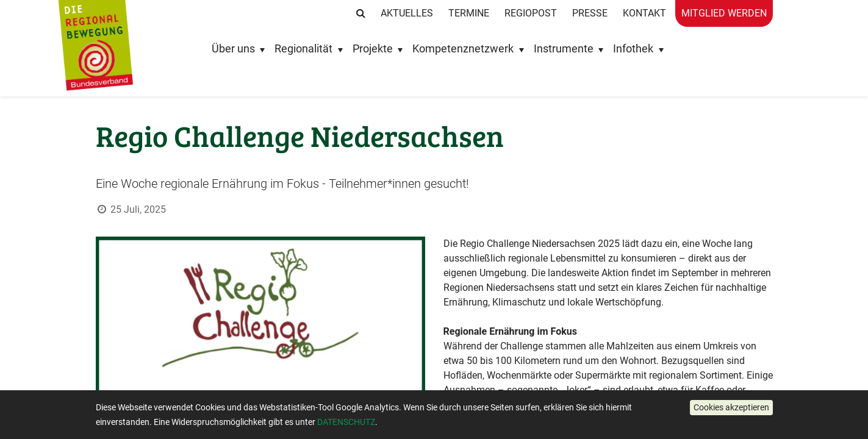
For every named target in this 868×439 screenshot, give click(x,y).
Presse (590, 13)
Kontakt (644, 13)
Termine (469, 13)
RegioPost (531, 13)
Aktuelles (407, 13)
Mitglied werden (724, 13)
